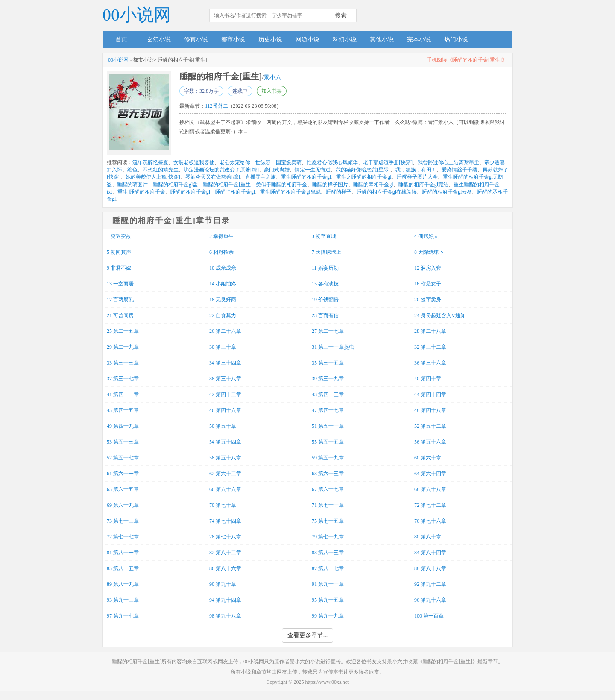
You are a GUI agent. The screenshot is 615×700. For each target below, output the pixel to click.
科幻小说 (345, 40)
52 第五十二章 (430, 426)
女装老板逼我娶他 (194, 162)
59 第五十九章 (328, 458)
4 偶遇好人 (426, 236)
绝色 (132, 170)
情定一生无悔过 (313, 170)
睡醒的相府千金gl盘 (175, 185)
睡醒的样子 (339, 192)
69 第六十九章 (123, 505)
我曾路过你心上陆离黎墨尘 (448, 162)
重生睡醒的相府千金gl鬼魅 (290, 192)
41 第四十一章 (123, 394)
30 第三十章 (223, 347)
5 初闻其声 (119, 252)
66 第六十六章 (225, 489)
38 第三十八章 (225, 379)
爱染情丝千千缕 (460, 170)
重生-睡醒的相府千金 (141, 192)
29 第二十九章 (123, 347)
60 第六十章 (428, 458)
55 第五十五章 (328, 442)
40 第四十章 (428, 379)
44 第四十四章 (430, 394)
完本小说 (419, 40)
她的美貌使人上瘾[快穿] (153, 177)
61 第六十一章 (123, 474)
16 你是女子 (428, 284)
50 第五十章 (223, 426)
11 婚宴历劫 (325, 268)
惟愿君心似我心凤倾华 (332, 162)
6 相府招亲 (221, 252)
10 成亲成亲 (223, 268)
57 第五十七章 (123, 458)
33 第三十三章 (123, 363)
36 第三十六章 (430, 363)
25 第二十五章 (123, 331)
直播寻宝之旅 (261, 177)
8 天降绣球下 (429, 252)
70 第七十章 (223, 505)
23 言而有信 (325, 315)
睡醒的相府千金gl (190, 192)
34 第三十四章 (225, 363)
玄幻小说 (159, 40)
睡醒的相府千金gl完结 (423, 185)
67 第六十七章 (328, 489)
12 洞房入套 (428, 268)
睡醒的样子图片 (330, 185)
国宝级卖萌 (289, 162)
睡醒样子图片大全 (417, 177)
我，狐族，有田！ (416, 170)
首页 (121, 40)
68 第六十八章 (430, 489)
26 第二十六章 (225, 331)
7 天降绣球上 (327, 252)
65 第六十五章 (123, 489)
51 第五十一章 (328, 426)
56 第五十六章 (430, 442)
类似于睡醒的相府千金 (281, 185)
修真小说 (196, 40)
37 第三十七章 (123, 379)
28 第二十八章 (430, 331)
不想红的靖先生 (161, 170)
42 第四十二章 (225, 394)
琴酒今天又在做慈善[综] (213, 177)
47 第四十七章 (328, 410)
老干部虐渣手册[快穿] (388, 162)
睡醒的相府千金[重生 (227, 185)
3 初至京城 (324, 236)
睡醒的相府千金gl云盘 (447, 192)
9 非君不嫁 (119, 268)
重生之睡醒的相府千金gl (364, 177)
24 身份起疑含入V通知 (440, 315)
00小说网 (137, 15)
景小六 (272, 78)
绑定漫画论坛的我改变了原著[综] (221, 170)
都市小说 (233, 40)
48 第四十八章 (430, 410)
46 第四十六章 (225, 410)
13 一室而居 (120, 284)
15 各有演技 (325, 284)
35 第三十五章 (328, 363)
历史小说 (270, 40)
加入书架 (272, 91)
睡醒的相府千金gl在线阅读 (387, 192)
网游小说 (307, 40)
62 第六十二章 (225, 474)
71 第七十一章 (328, 505)
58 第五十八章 (225, 458)
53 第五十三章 (123, 442)
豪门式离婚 (277, 170)
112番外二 (217, 106)
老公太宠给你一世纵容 (245, 162)
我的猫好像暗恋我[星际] (363, 170)
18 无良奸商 (223, 300)
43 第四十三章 (328, 394)
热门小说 (456, 40)
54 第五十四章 (225, 442)
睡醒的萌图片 (132, 185)
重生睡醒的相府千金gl (306, 177)
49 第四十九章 (123, 426)
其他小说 (382, 40)
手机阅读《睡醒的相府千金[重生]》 (467, 60)
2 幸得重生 (221, 236)
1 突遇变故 (119, 236)
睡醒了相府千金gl (235, 192)
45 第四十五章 (123, 410)
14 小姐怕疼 (223, 284)
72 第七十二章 (430, 505)
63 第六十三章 (328, 474)
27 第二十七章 (328, 331)
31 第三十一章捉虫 (333, 347)
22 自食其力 (223, 315)
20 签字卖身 (428, 300)
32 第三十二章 (430, 347)
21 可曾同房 (120, 315)
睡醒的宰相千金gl (373, 185)
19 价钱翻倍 (325, 300)
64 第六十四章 (430, 474)
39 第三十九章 (328, 379)
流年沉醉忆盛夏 (150, 162)
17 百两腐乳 (120, 300)
